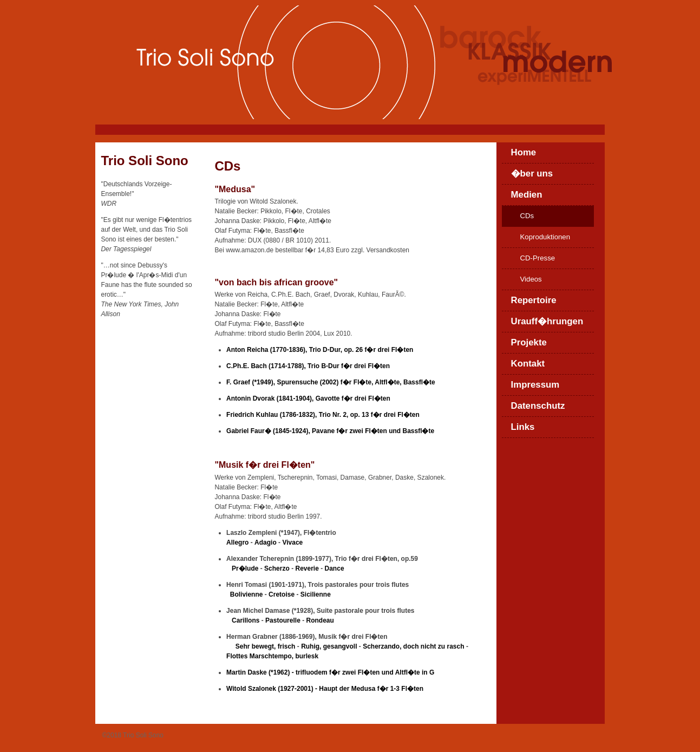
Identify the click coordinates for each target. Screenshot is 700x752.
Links (523, 427)
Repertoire (534, 300)
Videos (531, 279)
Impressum (535, 385)
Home (524, 152)
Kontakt (528, 364)
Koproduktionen (545, 237)
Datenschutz (538, 406)
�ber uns (532, 174)
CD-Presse (538, 258)
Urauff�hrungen (547, 321)
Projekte (529, 342)
